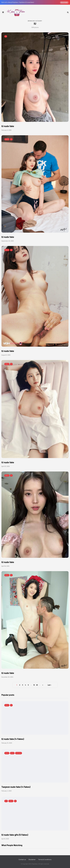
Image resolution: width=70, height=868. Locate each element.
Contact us (22, 859)
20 (37, 685)
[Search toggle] (67, 12)
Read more (64, 2)
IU (6, 36)
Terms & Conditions (45, 859)
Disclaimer (32, 859)
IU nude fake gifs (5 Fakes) (15, 835)
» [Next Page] (43, 685)
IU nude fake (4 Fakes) (13, 739)
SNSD (12, 753)
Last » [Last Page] (49, 685)
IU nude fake (8, 126)
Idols (7, 139)
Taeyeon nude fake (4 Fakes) (16, 787)
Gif (6, 801)
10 (34, 685)
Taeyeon (19, 753)
